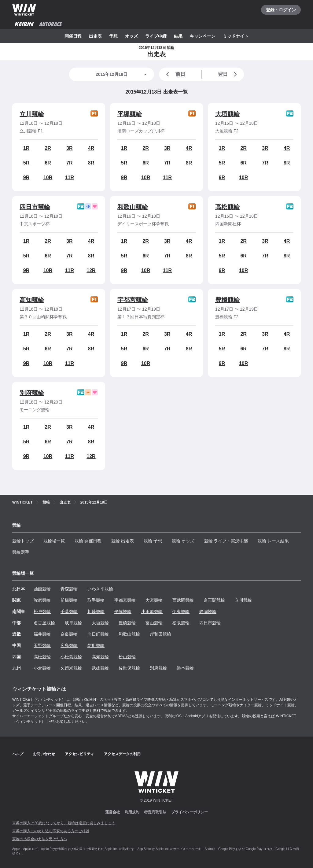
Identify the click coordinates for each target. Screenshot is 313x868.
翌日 (229, 74)
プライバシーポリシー (190, 812)
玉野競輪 (42, 645)
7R (69, 163)
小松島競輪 (71, 657)
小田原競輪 (152, 611)
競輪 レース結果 (273, 541)
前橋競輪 (69, 600)
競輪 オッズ (183, 541)
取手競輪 (96, 600)
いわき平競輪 (100, 589)
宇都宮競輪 (133, 300)
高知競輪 (32, 300)
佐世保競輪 (129, 668)
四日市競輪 (35, 207)
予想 (113, 36)
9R (26, 177)
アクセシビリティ (79, 754)
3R (69, 148)
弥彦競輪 (42, 600)
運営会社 (112, 812)
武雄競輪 (100, 668)
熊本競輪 (185, 668)
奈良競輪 (69, 634)
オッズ (131, 36)
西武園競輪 (183, 600)
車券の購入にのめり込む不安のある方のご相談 (51, 831)
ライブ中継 (156, 36)
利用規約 (132, 812)
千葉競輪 (69, 611)
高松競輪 (227, 207)
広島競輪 (69, 645)
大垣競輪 (227, 114)
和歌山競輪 (133, 207)
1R (26, 148)
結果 (178, 36)
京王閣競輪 (214, 600)
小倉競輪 (42, 668)
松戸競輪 (42, 611)
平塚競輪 (130, 114)
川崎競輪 (96, 611)
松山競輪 (127, 657)
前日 (175, 74)
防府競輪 (96, 645)
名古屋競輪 (44, 623)
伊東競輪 (181, 611)
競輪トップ (23, 541)
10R (48, 177)
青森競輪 (69, 589)
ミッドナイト (236, 36)
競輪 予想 (153, 541)
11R (70, 177)
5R (26, 163)
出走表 (95, 36)
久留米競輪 (71, 668)
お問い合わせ (44, 754)
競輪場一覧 (54, 541)
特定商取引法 (155, 812)
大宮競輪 (154, 600)
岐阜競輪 (73, 623)
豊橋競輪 (227, 300)
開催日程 (73, 36)
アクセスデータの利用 (122, 754)
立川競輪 (32, 114)
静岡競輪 (208, 611)
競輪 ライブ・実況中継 (226, 541)
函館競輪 (42, 589)
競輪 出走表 (123, 541)
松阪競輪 (181, 623)
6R (48, 163)
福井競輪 (42, 634)
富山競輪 (154, 623)
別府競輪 (32, 393)
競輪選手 (21, 552)
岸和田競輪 (160, 634)
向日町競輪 (98, 634)
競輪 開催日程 (88, 541)
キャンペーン (203, 36)
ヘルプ (18, 754)
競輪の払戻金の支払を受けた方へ (40, 839)
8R (91, 163)
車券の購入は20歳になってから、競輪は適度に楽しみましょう (64, 823)
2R (48, 148)
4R (91, 148)
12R (91, 270)
